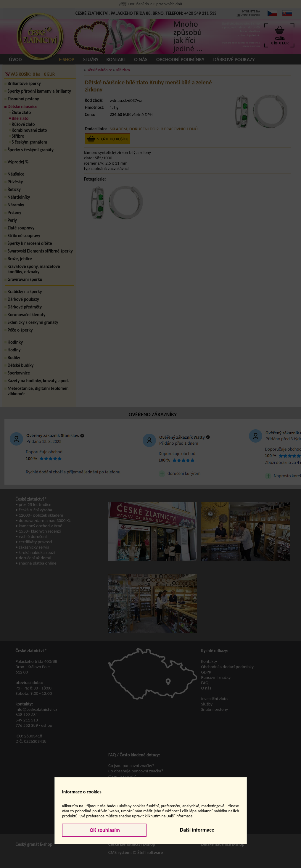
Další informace (197, 830)
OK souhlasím (104, 830)
